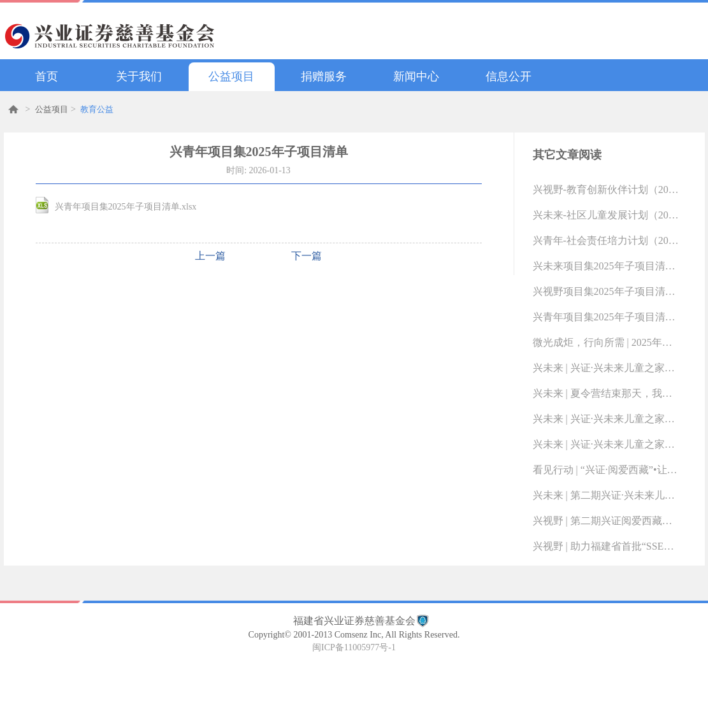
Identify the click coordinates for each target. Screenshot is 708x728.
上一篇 (210, 256)
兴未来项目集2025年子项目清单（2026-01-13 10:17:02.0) (606, 266)
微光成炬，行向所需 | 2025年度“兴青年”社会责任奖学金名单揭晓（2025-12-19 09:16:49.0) (606, 342)
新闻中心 (416, 76)
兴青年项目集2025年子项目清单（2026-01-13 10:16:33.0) (606, 317)
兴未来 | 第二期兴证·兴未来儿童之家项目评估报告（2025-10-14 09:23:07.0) (606, 495)
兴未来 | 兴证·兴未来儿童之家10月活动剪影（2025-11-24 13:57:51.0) (606, 419)
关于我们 (139, 76)
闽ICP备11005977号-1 (354, 647)
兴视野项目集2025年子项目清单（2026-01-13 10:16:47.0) (606, 291)
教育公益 (97, 109)
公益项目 (231, 76)
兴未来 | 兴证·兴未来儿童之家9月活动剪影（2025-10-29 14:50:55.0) (606, 444)
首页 (47, 76)
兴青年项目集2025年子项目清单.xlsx (126, 207)
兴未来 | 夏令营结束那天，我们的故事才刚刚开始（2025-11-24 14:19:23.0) (606, 393)
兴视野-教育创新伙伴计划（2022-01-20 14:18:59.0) (606, 189)
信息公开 (509, 76)
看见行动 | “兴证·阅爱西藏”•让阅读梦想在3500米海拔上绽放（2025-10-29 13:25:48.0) (606, 470)
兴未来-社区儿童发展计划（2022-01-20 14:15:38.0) (606, 215)
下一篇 (307, 256)
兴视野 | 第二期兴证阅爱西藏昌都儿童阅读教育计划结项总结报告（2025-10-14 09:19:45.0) (606, 521)
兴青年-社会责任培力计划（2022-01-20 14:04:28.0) (606, 240)
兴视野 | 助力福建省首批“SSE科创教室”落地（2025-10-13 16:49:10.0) (606, 546)
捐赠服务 (324, 76)
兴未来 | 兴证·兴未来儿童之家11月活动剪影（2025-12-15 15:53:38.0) (606, 368)
